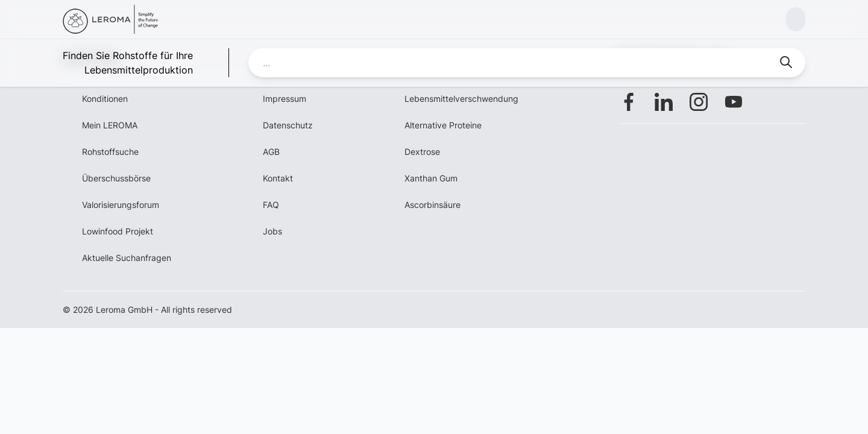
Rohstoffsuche (110, 152)
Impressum (285, 99)
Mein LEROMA (110, 125)
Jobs (272, 231)
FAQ (271, 205)
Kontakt (278, 178)
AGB (271, 152)
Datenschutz (288, 125)
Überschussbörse (116, 178)
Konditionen (105, 99)
